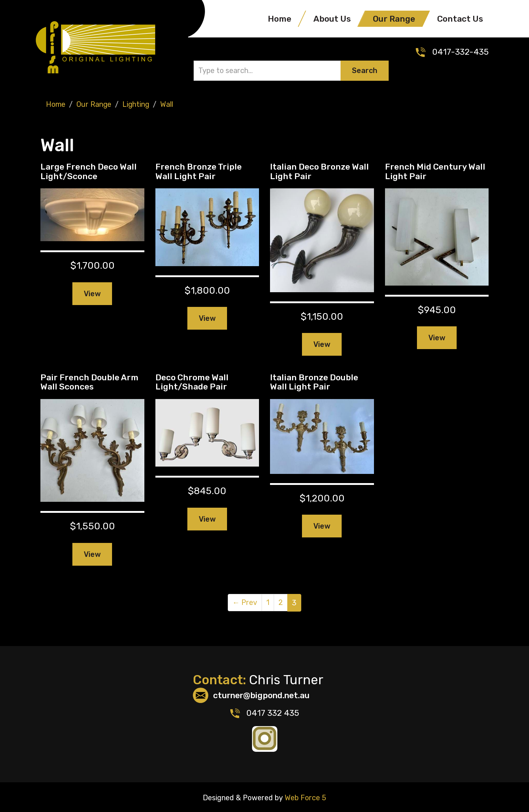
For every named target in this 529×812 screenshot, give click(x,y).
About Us (332, 19)
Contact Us (460, 19)
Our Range (394, 19)
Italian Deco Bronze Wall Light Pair (319, 171)
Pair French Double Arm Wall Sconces (89, 381)
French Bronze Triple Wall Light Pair (199, 171)
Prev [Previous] (245, 602)
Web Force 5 (305, 797)
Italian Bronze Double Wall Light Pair (314, 381)
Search (365, 70)
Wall (168, 104)
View (92, 293)
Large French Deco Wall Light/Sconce (89, 171)
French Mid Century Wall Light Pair (435, 171)
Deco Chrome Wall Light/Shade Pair (192, 381)
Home (280, 19)
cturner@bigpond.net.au (263, 695)
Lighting (136, 104)
